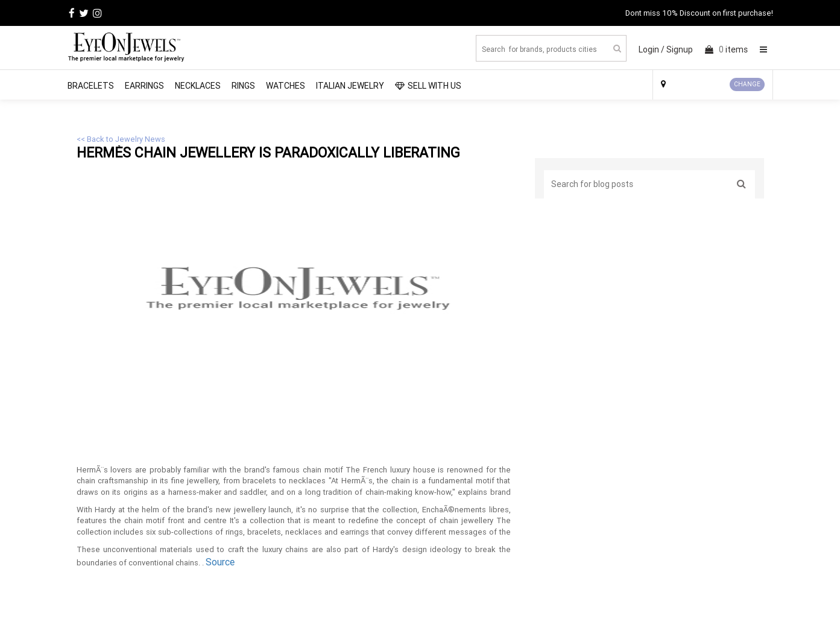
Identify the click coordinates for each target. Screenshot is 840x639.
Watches (286, 86)
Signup (680, 49)
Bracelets (91, 86)
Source (220, 562)
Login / (652, 49)
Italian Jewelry (350, 86)
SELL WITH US (428, 86)
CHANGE (747, 84)
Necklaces (198, 86)
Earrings (144, 86)
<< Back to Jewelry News (121, 139)
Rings (243, 86)
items (726, 49)
